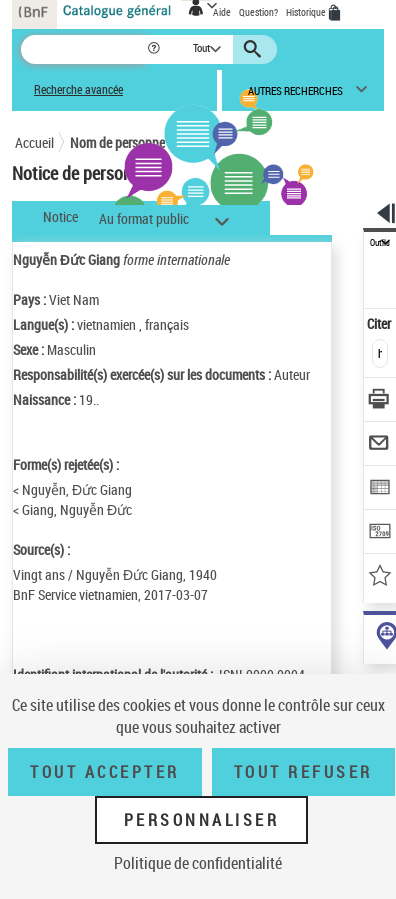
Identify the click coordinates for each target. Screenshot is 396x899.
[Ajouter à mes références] (380, 577)
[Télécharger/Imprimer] (380, 401)
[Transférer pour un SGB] (380, 533)
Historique (307, 12)
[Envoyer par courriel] (380, 445)
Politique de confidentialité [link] (198, 863)
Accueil (34, 142)
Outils (380, 243)
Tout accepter (105, 772)
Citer (380, 323)
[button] (155, 49)
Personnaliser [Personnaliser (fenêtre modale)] (202, 820)
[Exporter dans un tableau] (380, 489)
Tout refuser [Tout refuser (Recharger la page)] (303, 772)
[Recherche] (83, 49)
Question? (258, 12)
